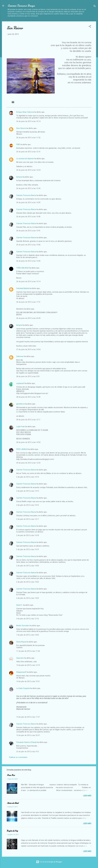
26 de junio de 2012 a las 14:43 (28, 261)
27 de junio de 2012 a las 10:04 (28, 349)
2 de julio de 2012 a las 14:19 (28, 549)
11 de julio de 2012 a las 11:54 (28, 651)
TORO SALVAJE (22, 268)
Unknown (20, 356)
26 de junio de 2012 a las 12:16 (28, 152)
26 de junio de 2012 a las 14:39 (28, 202)
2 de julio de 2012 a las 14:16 (28, 505)
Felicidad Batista (23, 288)
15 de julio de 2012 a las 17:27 (28, 717)
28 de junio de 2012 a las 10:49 (28, 397)
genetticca (20, 404)
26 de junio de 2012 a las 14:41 (28, 231)
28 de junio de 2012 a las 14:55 (28, 442)
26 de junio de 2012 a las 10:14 (28, 121)
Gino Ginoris (21, 128)
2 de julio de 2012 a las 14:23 (28, 598)
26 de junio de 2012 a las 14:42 (28, 245)
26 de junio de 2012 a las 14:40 (28, 217)
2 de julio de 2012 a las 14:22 (28, 582)
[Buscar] (95, 7)
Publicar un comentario (18, 757)
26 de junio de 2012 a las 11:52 (28, 138)
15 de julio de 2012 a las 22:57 (28, 735)
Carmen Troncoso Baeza (21, 6)
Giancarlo (20, 658)
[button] (90, 27)
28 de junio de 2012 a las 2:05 (28, 376)
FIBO (18, 144)
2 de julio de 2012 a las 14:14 (28, 477)
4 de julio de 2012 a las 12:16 (28, 619)
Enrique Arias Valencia (25, 112)
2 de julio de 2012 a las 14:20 (28, 566)
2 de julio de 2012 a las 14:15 (28, 491)
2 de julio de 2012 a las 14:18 (28, 535)
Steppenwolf (21, 672)
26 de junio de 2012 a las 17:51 (28, 302)
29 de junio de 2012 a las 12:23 (28, 463)
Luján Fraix (20, 427)
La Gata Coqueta (23, 688)
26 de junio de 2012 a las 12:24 (28, 170)
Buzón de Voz (12, 831)
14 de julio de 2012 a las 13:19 (28, 665)
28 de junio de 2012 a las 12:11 (28, 420)
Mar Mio (11, 775)
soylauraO (20, 383)
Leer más (87, 796)
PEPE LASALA (22, 449)
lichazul (19, 177)
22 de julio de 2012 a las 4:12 (28, 752)
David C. (19, 605)
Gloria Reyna (21, 642)
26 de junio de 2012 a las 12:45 (28, 188)
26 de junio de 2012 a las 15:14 (28, 281)
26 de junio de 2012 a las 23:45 (28, 318)
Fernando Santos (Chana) (26, 742)
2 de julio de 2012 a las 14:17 (28, 519)
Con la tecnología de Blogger (49, 862)
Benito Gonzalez (23, 626)
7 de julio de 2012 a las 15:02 (28, 635)
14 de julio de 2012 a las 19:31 (28, 681)
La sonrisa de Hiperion (25, 159)
